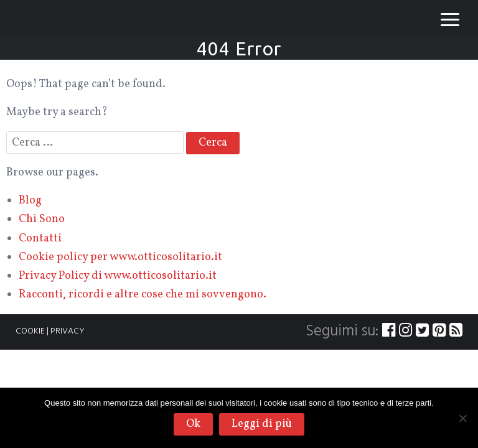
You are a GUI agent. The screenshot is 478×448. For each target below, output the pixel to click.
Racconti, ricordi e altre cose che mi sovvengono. (143, 295)
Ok (193, 424)
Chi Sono (42, 219)
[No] (462, 418)
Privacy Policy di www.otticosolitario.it (118, 276)
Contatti (40, 239)
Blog (30, 201)
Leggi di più (262, 424)
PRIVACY (68, 331)
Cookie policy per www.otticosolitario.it (120, 257)
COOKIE (30, 331)
